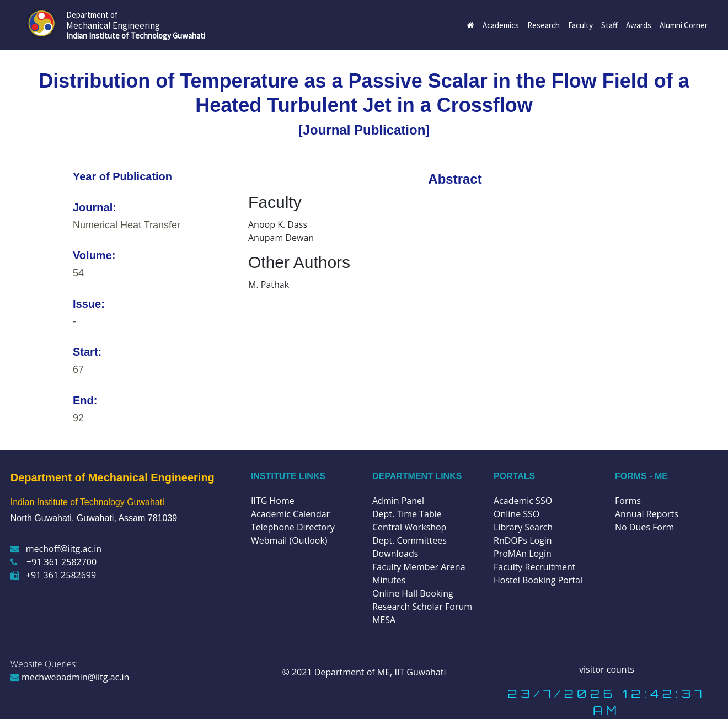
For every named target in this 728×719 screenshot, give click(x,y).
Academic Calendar (290, 514)
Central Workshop (409, 527)
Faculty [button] (580, 25)
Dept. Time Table (407, 514)
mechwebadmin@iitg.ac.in (70, 677)
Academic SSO (523, 501)
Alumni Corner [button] (684, 25)
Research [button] (544, 25)
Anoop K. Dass (278, 224)
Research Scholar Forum (422, 607)
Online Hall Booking (413, 593)
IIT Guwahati (419, 672)
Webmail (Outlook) (289, 540)
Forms (628, 501)
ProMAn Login (523, 554)
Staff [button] (609, 25)
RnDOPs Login (523, 540)
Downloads (395, 554)
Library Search (523, 527)
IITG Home (273, 501)
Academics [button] (501, 25)
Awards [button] (639, 25)
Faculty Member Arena (419, 567)
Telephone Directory (293, 527)
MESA (384, 620)
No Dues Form (644, 527)
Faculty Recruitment (534, 567)
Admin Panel (398, 501)
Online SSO (516, 514)
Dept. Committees (409, 540)
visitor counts (607, 669)
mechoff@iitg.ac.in (56, 549)
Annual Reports (647, 514)
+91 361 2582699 (53, 575)
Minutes (389, 580)
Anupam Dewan (281, 238)
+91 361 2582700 (53, 562)
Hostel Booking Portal (538, 580)
